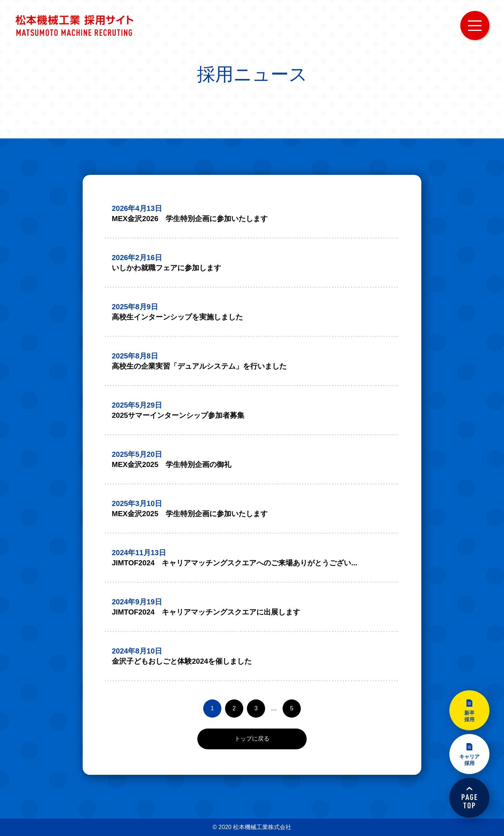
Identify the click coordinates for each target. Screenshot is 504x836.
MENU (475, 25)
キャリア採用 (469, 760)
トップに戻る (252, 739)
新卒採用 (469, 716)
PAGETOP (469, 798)
